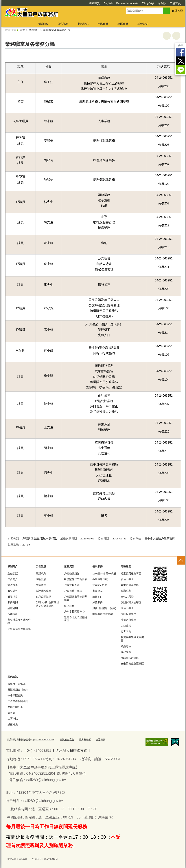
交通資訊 (101, 740)
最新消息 (41, 574)
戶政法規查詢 (72, 585)
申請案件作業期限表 (76, 579)
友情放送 (41, 585)
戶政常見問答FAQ (74, 611)
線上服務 (69, 606)
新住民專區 (127, 579)
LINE (181, 70)
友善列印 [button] (167, 36)
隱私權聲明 (85, 740)
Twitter (181, 61)
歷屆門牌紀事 (15, 707)
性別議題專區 (128, 620)
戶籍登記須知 (72, 574)
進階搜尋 (177, 11)
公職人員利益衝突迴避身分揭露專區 (47, 604)
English (108, 3)
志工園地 (126, 631)
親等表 (11, 713)
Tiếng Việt (148, 3)
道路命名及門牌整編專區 (76, 619)
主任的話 (13, 574)
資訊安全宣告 (67, 740)
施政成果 (13, 585)
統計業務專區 (43, 591)
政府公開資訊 (43, 597)
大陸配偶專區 (128, 614)
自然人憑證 (127, 597)
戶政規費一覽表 (73, 591)
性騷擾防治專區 (130, 658)
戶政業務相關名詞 (18, 701)
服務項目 (13, 597)
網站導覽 (94, 3)
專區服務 (123, 24)
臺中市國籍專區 (130, 585)
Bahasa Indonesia (127, 3)
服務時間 (13, 602)
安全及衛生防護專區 (132, 664)
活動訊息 (41, 579)
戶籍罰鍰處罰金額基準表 (76, 598)
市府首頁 (175, 3)
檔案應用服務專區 (131, 574)
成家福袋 (13, 724)
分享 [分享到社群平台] (181, 46)
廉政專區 (126, 652)
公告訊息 (63, 24)
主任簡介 (13, 579)
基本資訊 (13, 614)
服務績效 (13, 591)
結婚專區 (126, 646)
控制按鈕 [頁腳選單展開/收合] (181, 561)
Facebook (181, 52)
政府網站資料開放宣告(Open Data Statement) (31, 740)
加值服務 (97, 602)
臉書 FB (97, 597)
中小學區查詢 (15, 695)
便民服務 (103, 24)
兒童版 (162, 3)
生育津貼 (13, 719)
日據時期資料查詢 (18, 690)
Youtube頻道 (100, 585)
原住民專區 (127, 608)
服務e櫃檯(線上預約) (104, 608)
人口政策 (126, 626)
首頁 (23, 30)
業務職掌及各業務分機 (57, 30)
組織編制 (13, 608)
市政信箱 (97, 591)
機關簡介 (43, 24)
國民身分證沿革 (16, 684)
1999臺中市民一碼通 (104, 574)
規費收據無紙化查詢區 (132, 639)
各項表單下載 (100, 579)
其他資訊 (143, 24)
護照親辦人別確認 (131, 602)
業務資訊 (83, 24)
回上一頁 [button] (176, 36)
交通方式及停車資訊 (19, 629)
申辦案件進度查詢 (103, 614)
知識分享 (126, 591)
